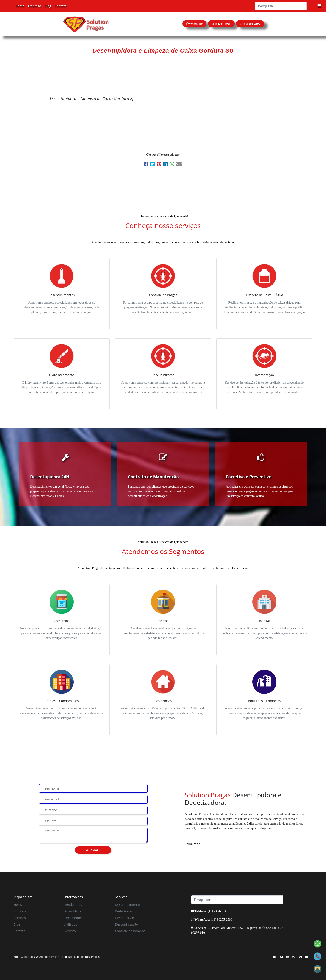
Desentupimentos (128, 905)
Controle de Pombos (130, 931)
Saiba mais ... (194, 844)
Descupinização (126, 924)
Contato (61, 6)
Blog (48, 6)
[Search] (281, 6)
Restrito (70, 931)
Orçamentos (73, 918)
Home (20, 6)
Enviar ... (93, 850)
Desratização (125, 918)
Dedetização (124, 911)
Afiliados (71, 924)
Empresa (35, 6)
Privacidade (73, 911)
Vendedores (73, 905)
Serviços (20, 918)
